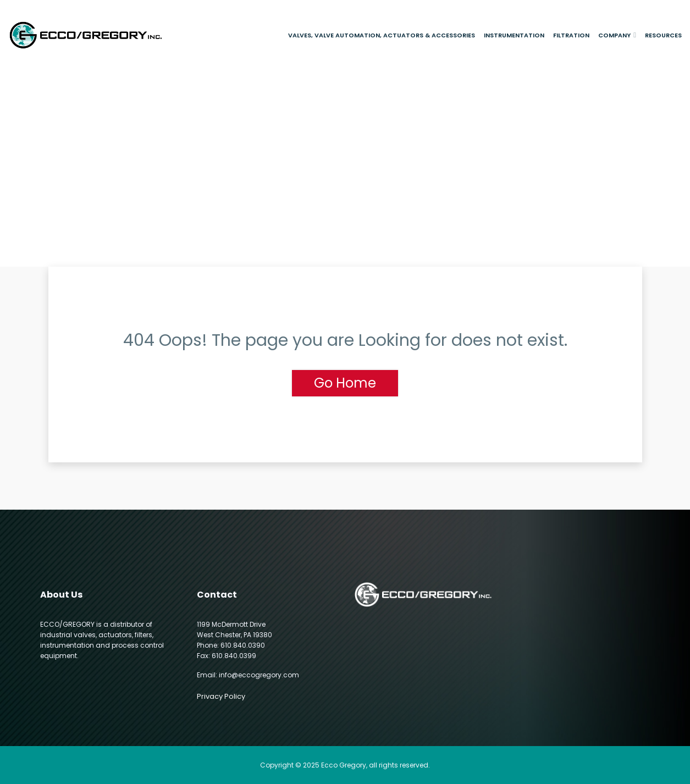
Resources (663, 35)
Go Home (345, 383)
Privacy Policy (221, 696)
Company (614, 35)
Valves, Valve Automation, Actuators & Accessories (382, 35)
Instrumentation (514, 35)
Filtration (571, 35)
